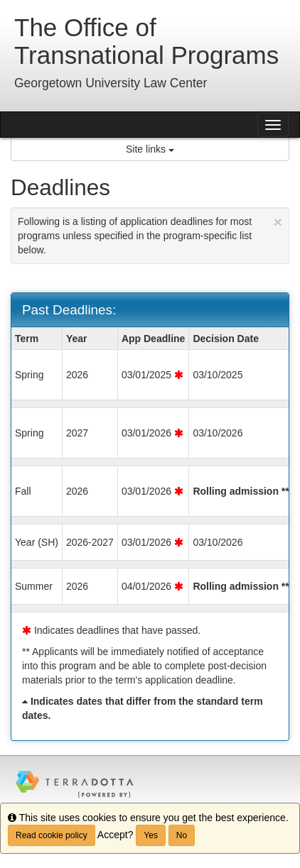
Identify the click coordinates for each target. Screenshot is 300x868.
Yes (151, 835)
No (182, 835)
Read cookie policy (52, 835)
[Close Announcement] (278, 222)
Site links (150, 149)
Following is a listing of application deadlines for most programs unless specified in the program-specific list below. (150, 235)
